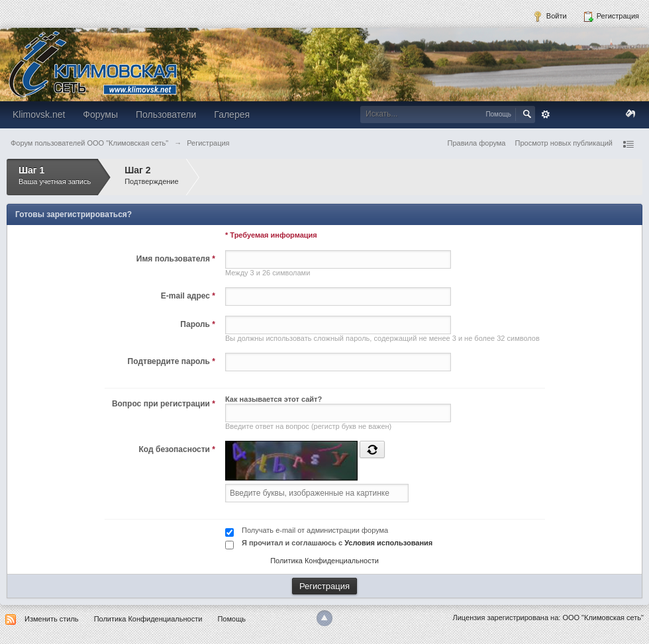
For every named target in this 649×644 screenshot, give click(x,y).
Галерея (232, 115)
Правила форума (477, 143)
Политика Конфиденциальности (324, 561)
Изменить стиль (52, 619)
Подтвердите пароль (172, 361)
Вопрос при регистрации (164, 404)
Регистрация (611, 17)
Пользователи (166, 115)
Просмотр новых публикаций (564, 143)
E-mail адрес (188, 296)
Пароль (198, 324)
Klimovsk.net (39, 115)
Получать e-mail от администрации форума (315, 530)
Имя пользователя (176, 259)
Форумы (100, 115)
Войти (550, 17)
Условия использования (388, 543)
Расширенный (546, 115)
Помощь (231, 619)
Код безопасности (177, 449)
